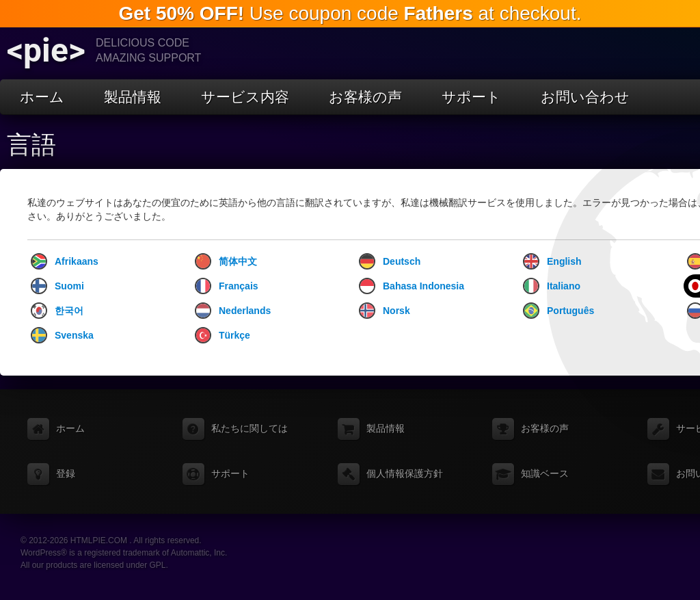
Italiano (552, 286)
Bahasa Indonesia (412, 286)
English (552, 261)
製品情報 (133, 97)
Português (558, 311)
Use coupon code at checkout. (350, 13)
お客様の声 (365, 97)
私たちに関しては (250, 428)
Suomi (57, 286)
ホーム (42, 97)
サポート (471, 97)
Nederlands (233, 311)
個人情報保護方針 (405, 473)
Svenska (62, 335)
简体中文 (226, 261)
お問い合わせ (585, 97)
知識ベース (545, 473)
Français (227, 286)
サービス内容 (245, 97)
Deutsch (390, 261)
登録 (66, 473)
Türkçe (223, 335)
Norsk (385, 311)
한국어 (57, 311)
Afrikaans (65, 261)
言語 (31, 145)
